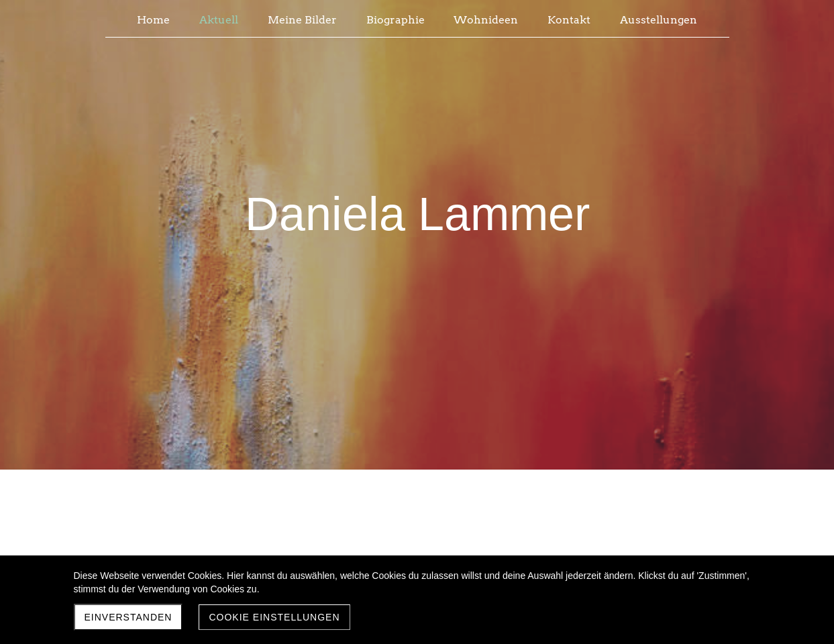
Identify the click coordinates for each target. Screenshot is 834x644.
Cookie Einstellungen (274, 617)
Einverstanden (128, 617)
